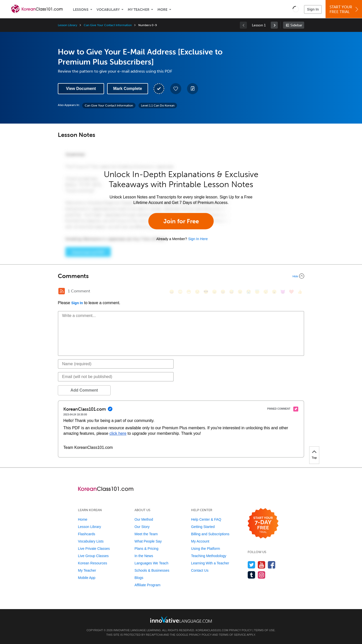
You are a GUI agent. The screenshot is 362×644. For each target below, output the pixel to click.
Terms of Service (233, 635)
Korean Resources (93, 563)
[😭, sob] (249, 292)
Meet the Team (146, 534)
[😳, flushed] (180, 292)
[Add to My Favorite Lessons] (176, 89)
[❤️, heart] (291, 292)
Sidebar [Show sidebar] (296, 25)
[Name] (116, 364)
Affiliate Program (147, 585)
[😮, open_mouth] (274, 292)
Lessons (81, 10)
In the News (144, 556)
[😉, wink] (240, 292)
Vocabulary (108, 10)
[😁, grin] (189, 292)
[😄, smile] (172, 292)
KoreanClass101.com (212, 630)
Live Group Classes (93, 556)
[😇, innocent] (257, 292)
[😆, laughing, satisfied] (223, 292)
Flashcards (86, 534)
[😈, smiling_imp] (283, 292)
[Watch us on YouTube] (262, 565)
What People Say (148, 541)
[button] (296, 9)
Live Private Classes (94, 549)
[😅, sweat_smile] (232, 292)
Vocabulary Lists (91, 541)
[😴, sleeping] (266, 292)
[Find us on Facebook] (272, 565)
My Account (200, 541)
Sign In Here (198, 239)
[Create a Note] (193, 89)
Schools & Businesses (152, 570)
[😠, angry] (214, 292)
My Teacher (139, 10)
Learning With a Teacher (210, 563)
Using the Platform (206, 549)
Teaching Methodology (209, 556)
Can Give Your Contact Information (108, 25)
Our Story (142, 527)
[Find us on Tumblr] (252, 575)
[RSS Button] (62, 291)
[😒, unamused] (197, 292)
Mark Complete (128, 89)
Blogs (139, 578)
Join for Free (181, 221)
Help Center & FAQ (206, 519)
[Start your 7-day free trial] (263, 524)
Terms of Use (264, 630)
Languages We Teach (151, 563)
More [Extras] (162, 10)
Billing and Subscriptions (210, 534)
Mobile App (87, 578)
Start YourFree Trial (345, 9)
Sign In (313, 9)
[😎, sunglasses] (206, 292)
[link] (274, 25)
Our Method (144, 519)
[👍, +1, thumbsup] (300, 292)
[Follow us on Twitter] (252, 565)
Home (83, 519)
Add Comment (84, 390)
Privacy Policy (240, 630)
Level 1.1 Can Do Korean (158, 105)
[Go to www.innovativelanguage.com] (181, 620)
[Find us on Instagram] (262, 575)
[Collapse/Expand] (181, 276)
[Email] (116, 377)
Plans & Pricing (146, 549)
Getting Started (203, 527)
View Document (81, 89)
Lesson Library (67, 25)
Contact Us (200, 570)
